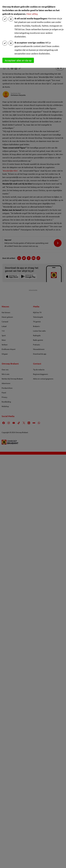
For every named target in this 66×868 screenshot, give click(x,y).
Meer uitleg (32, 14)
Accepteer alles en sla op (18, 60)
